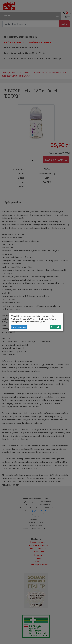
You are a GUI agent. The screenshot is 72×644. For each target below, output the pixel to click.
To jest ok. (55, 327)
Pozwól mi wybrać (19, 327)
